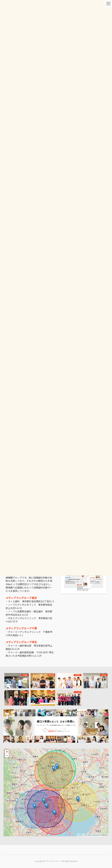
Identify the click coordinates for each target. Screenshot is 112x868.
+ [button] (7, 752)
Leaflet (80, 835)
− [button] (7, 756)
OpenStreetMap (93, 835)
